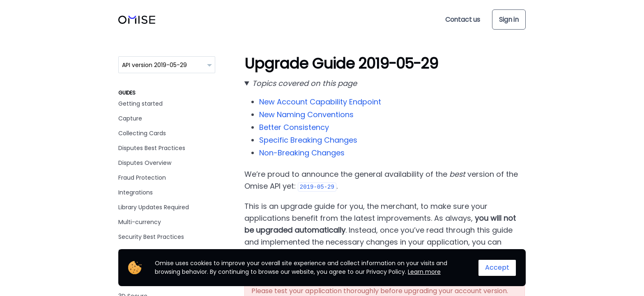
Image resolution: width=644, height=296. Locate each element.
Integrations (136, 192)
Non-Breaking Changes (302, 153)
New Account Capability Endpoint (320, 102)
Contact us (463, 20)
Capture (130, 118)
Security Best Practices (151, 237)
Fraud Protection (142, 178)
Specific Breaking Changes (308, 140)
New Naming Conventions (306, 114)
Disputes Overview (145, 163)
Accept (497, 267)
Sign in (509, 20)
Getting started (140, 104)
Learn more (424, 272)
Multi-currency (140, 222)
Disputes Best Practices (152, 148)
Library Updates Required (154, 207)
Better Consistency (294, 127)
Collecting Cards (142, 133)
